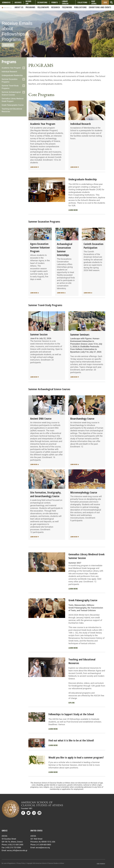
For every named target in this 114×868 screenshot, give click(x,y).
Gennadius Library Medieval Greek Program (13, 100)
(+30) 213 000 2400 (15, 845)
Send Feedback (101, 864)
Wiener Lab (28, 2)
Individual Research (9, 72)
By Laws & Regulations (8, 863)
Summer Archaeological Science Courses (11, 93)
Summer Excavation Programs (10, 81)
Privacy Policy (21, 863)
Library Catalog (65, 2)
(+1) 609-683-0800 (44, 845)
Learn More (35, 167)
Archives (18, 2)
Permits (55, 2)
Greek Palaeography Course (13, 105)
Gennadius (6, 2)
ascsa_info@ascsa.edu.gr (17, 850)
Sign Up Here (8, 45)
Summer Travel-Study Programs (10, 87)
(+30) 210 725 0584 (13, 848)
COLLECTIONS (82, 2)
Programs (9, 62)
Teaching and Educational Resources (12, 110)
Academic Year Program (11, 68)
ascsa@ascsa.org (43, 848)
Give (105, 2)
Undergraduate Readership (12, 75)
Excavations (42, 2)
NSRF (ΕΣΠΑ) (94, 2)
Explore (72, 703)
